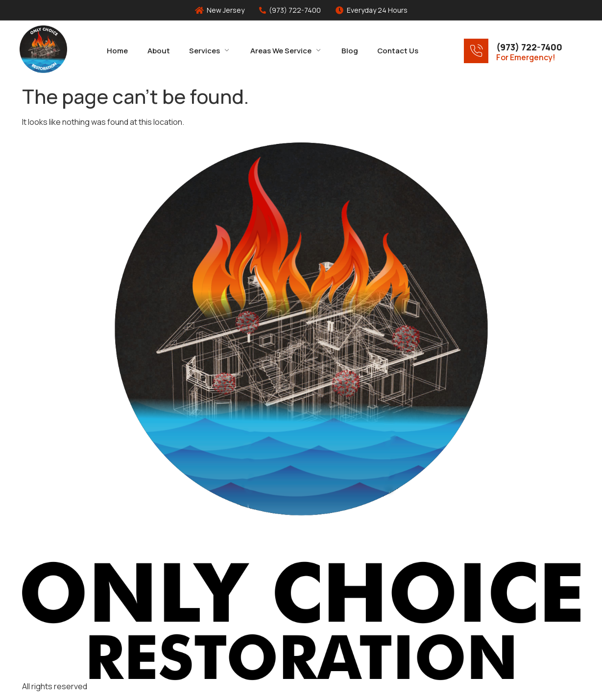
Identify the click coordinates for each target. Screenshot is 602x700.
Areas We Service (286, 50)
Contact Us (399, 50)
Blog (350, 50)
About (158, 50)
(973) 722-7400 (529, 47)
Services (210, 50)
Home (117, 50)
